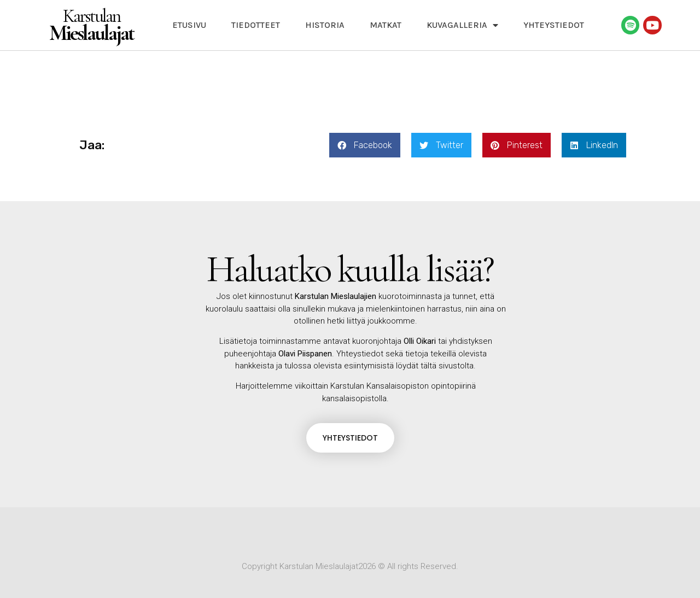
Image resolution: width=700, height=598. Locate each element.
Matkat (386, 25)
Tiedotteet (256, 25)
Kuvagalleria (462, 25)
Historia (325, 25)
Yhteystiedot (554, 25)
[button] (365, 145)
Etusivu (189, 25)
